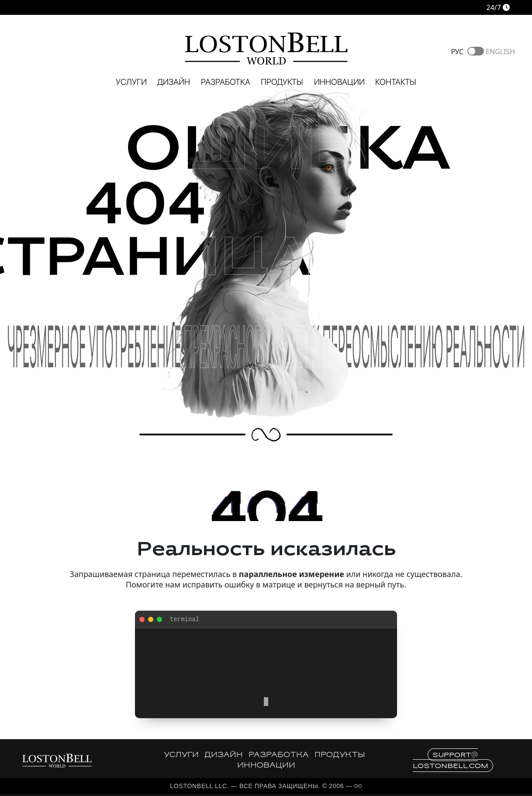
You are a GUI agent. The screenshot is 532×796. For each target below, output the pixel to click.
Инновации (339, 82)
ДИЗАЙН (224, 755)
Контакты (396, 82)
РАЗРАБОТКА (279, 755)
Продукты (282, 82)
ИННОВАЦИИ (266, 766)
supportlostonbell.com (451, 760)
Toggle (476, 51)
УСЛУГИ (181, 755)
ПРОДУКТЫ (340, 755)
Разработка (226, 82)
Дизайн (174, 82)
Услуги (131, 82)
